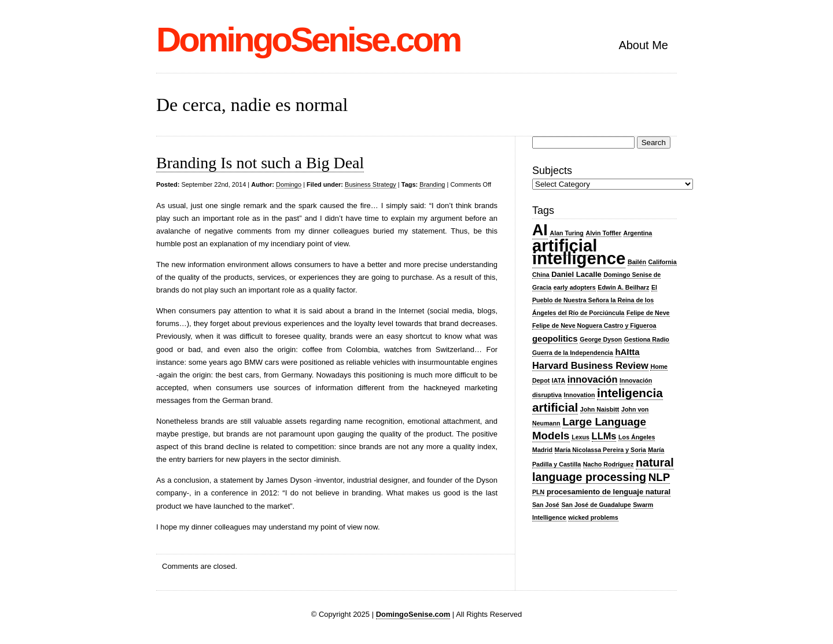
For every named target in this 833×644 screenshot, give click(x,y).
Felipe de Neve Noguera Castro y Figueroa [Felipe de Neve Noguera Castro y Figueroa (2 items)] (594, 325)
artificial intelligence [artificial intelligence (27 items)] (579, 252)
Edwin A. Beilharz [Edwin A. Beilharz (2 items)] (623, 287)
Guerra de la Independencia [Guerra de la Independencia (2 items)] (573, 353)
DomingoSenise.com (308, 40)
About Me (643, 45)
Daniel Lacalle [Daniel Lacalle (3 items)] (576, 274)
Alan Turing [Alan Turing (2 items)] (566, 233)
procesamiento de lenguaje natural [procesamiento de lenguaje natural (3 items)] (609, 492)
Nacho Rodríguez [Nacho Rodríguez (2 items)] (609, 464)
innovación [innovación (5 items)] (593, 379)
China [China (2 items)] (541, 275)
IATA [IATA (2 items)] (559, 380)
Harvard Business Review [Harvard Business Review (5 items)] (590, 365)
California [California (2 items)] (663, 262)
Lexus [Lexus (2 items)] (580, 437)
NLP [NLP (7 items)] (659, 477)
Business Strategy (371, 184)
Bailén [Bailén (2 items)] (637, 262)
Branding (432, 184)
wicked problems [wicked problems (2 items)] (593, 517)
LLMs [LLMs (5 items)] (604, 436)
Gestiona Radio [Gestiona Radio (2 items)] (647, 339)
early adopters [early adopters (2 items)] (575, 287)
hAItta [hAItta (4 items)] (627, 352)
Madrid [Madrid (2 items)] (542, 450)
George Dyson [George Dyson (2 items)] (601, 339)
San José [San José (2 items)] (546, 505)
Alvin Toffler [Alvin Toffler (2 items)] (604, 233)
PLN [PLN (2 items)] (538, 492)
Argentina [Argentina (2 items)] (638, 233)
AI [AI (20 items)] (540, 230)
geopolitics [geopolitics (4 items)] (555, 339)
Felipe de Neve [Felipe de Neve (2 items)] (648, 313)
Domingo (289, 184)
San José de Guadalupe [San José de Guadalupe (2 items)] (596, 505)
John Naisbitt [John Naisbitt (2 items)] (600, 409)
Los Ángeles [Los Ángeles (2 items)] (637, 437)
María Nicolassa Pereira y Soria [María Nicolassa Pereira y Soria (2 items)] (600, 450)
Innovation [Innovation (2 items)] (580, 395)
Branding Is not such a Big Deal (260, 163)
